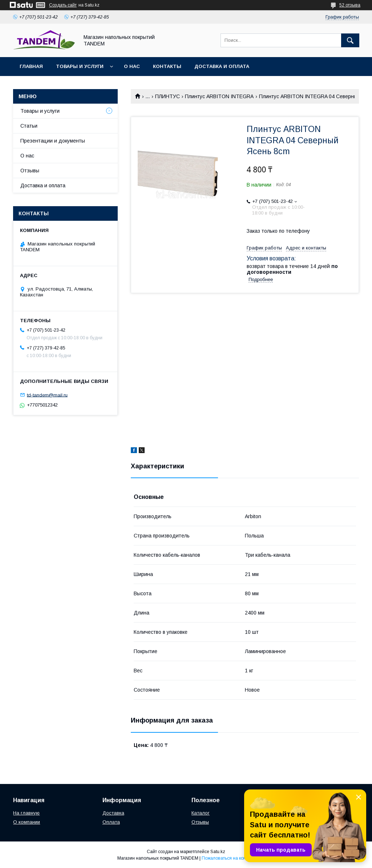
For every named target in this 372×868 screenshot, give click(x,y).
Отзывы (30, 171)
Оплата (111, 822)
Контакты (167, 66)
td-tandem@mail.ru (47, 395)
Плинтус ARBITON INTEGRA (219, 96)
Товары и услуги (80, 66)
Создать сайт (63, 5)
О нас (132, 66)
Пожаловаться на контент (228, 858)
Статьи (29, 126)
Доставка (113, 813)
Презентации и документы (53, 141)
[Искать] (350, 40)
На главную (26, 813)
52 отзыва (350, 5)
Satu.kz (218, 852)
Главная (31, 66)
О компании (27, 822)
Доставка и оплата (222, 66)
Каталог (201, 813)
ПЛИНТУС (167, 96)
